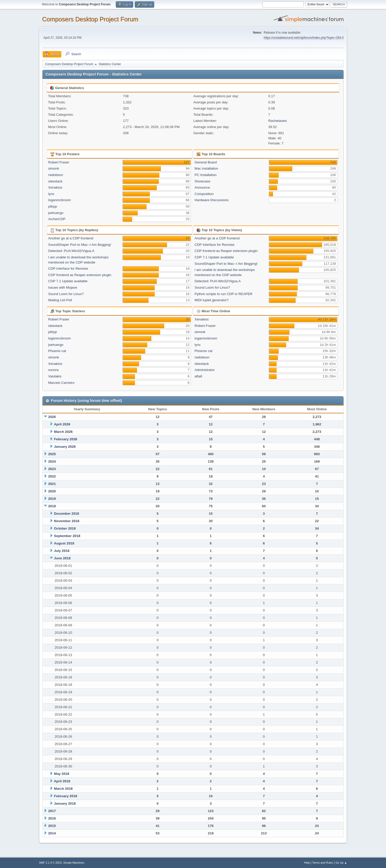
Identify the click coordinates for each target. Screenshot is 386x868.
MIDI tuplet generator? (212, 300)
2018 (52, 506)
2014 (52, 833)
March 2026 (63, 432)
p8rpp (53, 206)
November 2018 (67, 521)
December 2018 (66, 514)
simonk (54, 168)
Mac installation (206, 168)
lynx (51, 194)
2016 (52, 818)
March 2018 (63, 789)
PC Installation (206, 175)
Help (307, 863)
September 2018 (67, 536)
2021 (52, 484)
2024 (52, 461)
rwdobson (56, 175)
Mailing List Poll (60, 300)
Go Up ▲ (341, 863)
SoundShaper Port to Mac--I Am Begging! (80, 245)
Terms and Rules (323, 863)
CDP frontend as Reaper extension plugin (80, 275)
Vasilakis (55, 376)
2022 (52, 476)
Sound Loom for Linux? (66, 294)
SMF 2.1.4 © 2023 (50, 863)
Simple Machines (74, 863)
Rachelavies (278, 121)
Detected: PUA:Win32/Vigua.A (71, 251)
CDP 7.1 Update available (68, 281)
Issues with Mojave (63, 287)
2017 (52, 811)
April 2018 (62, 781)
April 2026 (62, 424)
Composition (204, 194)
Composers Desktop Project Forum (90, 19)
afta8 (198, 376)
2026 (52, 417)
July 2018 (62, 551)
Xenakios (55, 187)
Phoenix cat (57, 351)
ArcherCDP (57, 219)
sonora (54, 370)
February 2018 (65, 796)
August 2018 (64, 543)
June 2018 (62, 558)
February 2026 (65, 439)
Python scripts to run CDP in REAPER (224, 294)
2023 (52, 469)
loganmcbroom (60, 200)
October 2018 (65, 528)
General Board (206, 162)
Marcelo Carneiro (61, 383)
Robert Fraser (59, 162)
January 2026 (65, 447)
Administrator (205, 370)
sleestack (55, 181)
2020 (52, 491)
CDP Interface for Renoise (68, 269)
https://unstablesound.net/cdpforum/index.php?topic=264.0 (304, 38)
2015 (52, 826)
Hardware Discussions (212, 200)
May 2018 (61, 774)
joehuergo (56, 213)
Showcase (202, 181)
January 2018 (65, 803)
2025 (52, 454)
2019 (52, 499)
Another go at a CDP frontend (71, 238)
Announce (202, 187)
